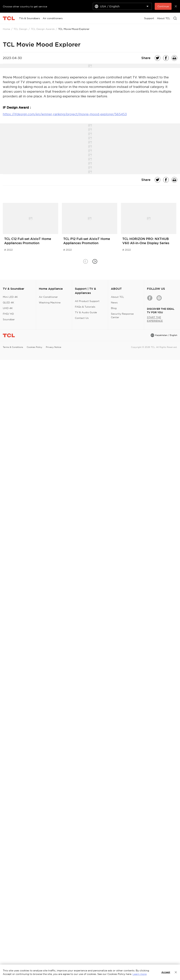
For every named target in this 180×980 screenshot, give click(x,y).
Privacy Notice (54, 347)
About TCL (118, 297)
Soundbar (9, 319)
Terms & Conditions (13, 347)
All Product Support (87, 301)
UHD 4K (8, 308)
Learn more (140, 974)
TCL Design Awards (43, 29)
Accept (166, 972)
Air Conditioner (48, 297)
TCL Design (20, 29)
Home (6, 29)
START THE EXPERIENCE (155, 319)
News (114, 303)
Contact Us (82, 318)
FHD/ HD (8, 314)
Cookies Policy (34, 347)
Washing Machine (50, 303)
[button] (95, 261)
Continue (163, 6)
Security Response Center (122, 316)
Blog (114, 308)
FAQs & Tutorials (85, 307)
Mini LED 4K (10, 297)
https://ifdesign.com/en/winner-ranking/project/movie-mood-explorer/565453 (65, 114)
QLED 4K (8, 303)
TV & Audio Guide (86, 312)
